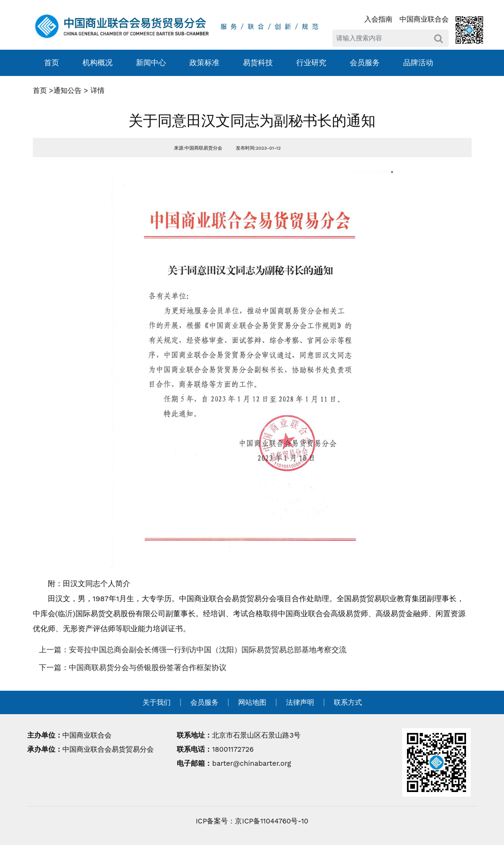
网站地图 (252, 702)
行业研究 (311, 63)
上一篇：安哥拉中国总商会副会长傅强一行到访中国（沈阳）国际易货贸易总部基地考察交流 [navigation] (193, 650)
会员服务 (365, 63)
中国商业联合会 (424, 19)
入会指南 (378, 19)
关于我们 (157, 702)
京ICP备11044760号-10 (271, 821)
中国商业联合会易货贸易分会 (108, 749)
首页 (52, 63)
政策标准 (204, 63)
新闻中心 (151, 63)
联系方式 (348, 702)
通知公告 (68, 91)
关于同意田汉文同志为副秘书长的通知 (252, 121)
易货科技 (258, 63)
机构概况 (98, 63)
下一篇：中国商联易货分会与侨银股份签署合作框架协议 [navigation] (133, 668)
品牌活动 (418, 63)
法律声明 (300, 702)
